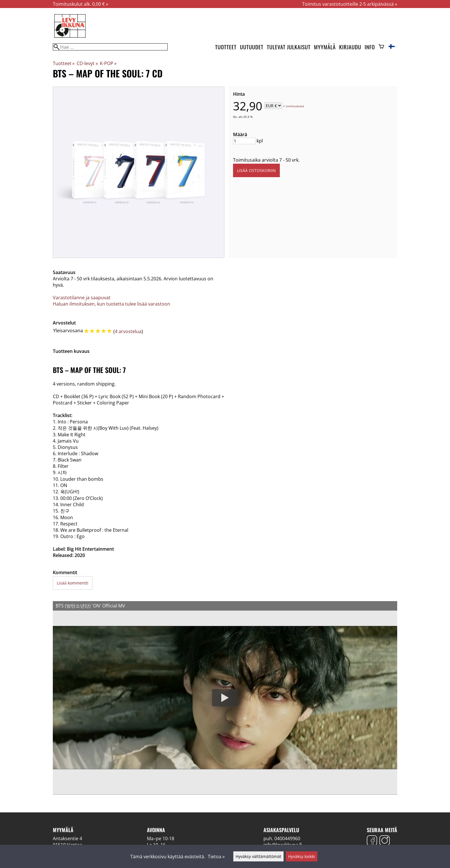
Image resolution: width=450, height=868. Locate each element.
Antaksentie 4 (67, 838)
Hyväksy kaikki (302, 856)
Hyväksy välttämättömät (258, 856)
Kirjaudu (350, 47)
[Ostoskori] (381, 47)
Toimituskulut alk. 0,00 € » (81, 4)
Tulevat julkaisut (289, 47)
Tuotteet (226, 47)
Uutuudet (252, 47)
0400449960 (287, 838)
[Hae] (110, 47)
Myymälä (325, 47)
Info (370, 47)
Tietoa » (216, 857)
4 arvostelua (128, 331)
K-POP (108, 63)
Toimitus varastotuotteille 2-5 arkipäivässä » (350, 4)
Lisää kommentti (73, 583)
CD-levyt (87, 63)
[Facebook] (372, 841)
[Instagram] (385, 841)
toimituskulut (295, 106)
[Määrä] (244, 141)
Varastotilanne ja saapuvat (82, 298)
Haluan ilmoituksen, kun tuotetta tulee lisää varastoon (111, 304)
